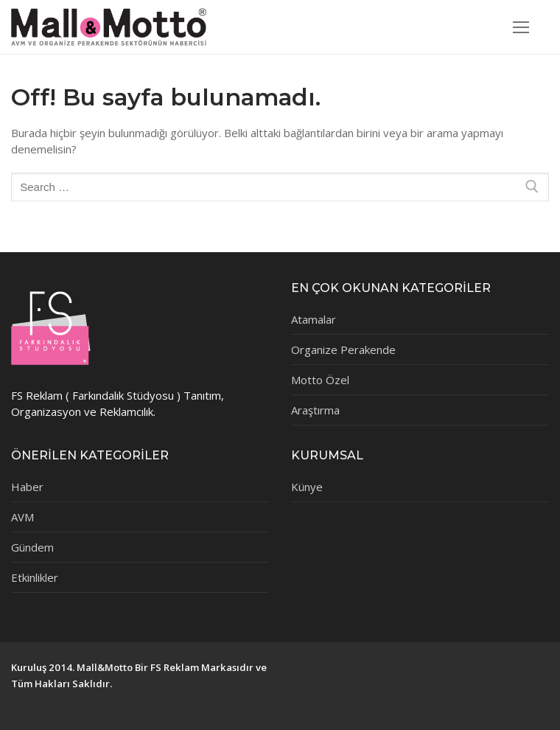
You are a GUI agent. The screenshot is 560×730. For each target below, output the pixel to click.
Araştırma (315, 410)
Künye (307, 487)
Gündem (32, 547)
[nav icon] (521, 27)
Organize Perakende (343, 350)
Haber (27, 487)
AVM (22, 517)
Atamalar (314, 319)
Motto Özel (320, 380)
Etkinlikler (35, 577)
